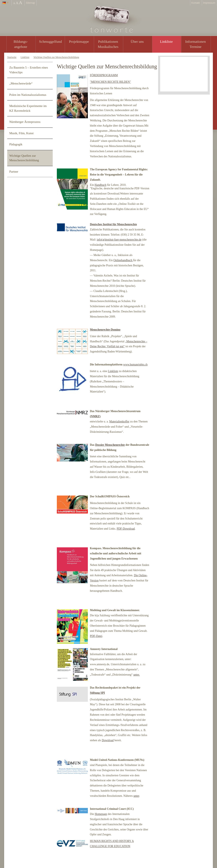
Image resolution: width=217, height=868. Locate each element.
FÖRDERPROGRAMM (104, 75)
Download (108, 740)
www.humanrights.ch (135, 365)
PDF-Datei (96, 636)
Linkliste (166, 42)
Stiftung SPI (97, 693)
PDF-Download (126, 529)
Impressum (209, 3)
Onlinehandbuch (123, 260)
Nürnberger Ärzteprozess (25, 122)
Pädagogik (16, 144)
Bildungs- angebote (21, 44)
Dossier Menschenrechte (110, 445)
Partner (14, 172)
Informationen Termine (195, 44)
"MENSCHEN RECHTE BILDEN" (110, 82)
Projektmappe (79, 42)
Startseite (12, 57)
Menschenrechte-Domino (105, 330)
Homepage (101, 814)
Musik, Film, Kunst (21, 133)
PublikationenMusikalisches (108, 44)
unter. (137, 675)
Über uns (137, 42)
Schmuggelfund (50, 42)
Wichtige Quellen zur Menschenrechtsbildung (56, 57)
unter (136, 796)
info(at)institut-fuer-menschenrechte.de (119, 240)
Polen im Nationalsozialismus (28, 95)
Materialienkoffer (119, 422)
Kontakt (196, 3)
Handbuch (101, 185)
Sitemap (30, 3)
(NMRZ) (95, 416)
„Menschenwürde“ (21, 83)
